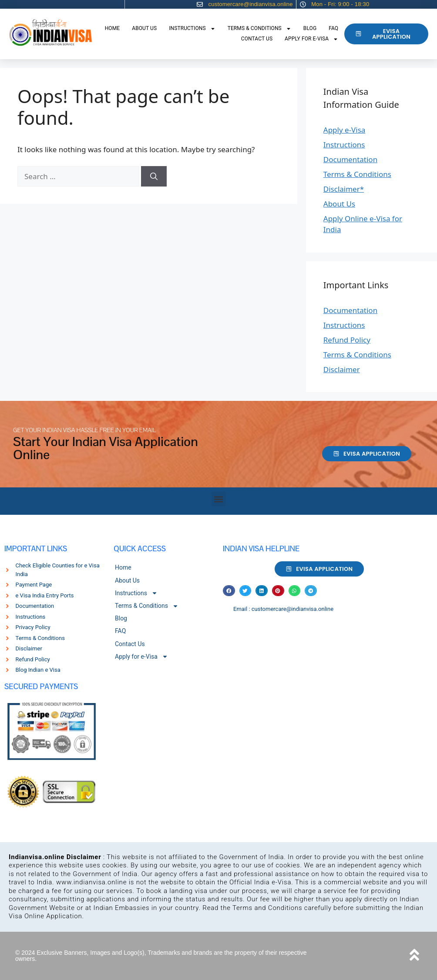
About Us (144, 28)
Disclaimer (342, 369)
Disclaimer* (344, 189)
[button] (219, 499)
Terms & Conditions (259, 29)
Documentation (350, 159)
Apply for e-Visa (311, 39)
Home (113, 28)
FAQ (333, 28)
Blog (310, 28)
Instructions (192, 29)
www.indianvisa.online (91, 882)
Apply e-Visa (345, 130)
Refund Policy (347, 340)
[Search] (154, 177)
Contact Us (257, 39)
